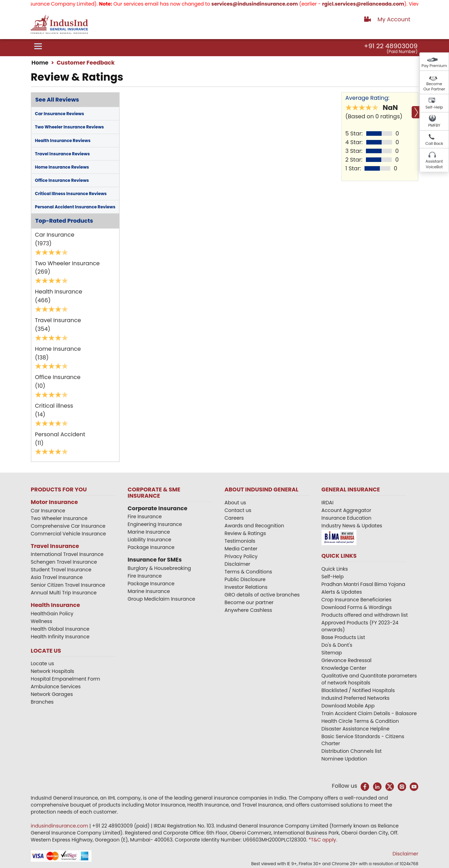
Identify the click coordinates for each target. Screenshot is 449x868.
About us (235, 503)
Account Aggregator (347, 510)
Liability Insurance (150, 540)
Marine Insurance (149, 532)
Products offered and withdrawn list (365, 615)
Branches (42, 702)
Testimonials (240, 541)
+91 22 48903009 (391, 46)
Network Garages (52, 694)
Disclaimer (237, 564)
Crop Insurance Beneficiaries (356, 600)
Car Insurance (48, 511)
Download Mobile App (348, 706)
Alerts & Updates (342, 592)
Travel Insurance (55, 546)
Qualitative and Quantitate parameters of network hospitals (369, 679)
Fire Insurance (145, 517)
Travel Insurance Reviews (62, 154)
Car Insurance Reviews (60, 114)
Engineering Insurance (155, 524)
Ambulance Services (56, 687)
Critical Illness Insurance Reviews (71, 194)
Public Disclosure (245, 579)
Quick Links (335, 569)
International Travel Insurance (67, 554)
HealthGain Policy (52, 614)
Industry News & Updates (352, 526)
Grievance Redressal (347, 660)
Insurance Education (347, 518)
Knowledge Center (344, 668)
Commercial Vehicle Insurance (68, 534)
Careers (234, 518)
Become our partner (249, 602)
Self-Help (434, 107)
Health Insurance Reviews (63, 140)
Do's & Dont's (337, 645)
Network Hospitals (52, 671)
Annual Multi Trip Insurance (64, 593)
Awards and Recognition (254, 526)
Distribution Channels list (352, 751)
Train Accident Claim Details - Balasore (369, 713)
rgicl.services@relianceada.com (371, 4)
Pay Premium (434, 66)
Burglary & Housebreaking (160, 568)
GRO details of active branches (262, 595)
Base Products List (343, 637)
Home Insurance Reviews (62, 167)
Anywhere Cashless (248, 610)
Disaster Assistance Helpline (356, 729)
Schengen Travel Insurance (64, 562)
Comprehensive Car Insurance (68, 526)
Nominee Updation (344, 759)
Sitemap (332, 653)
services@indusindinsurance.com (263, 4)
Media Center (241, 549)
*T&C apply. (323, 840)
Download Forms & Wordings (357, 607)
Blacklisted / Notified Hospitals (358, 690)
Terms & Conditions (248, 572)
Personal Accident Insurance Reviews (75, 207)
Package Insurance (151, 547)
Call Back (434, 143)
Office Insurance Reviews (62, 180)
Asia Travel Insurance (57, 577)
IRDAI (328, 503)
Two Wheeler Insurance (59, 518)
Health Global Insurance (61, 629)
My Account (394, 19)
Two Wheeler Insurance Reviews (69, 127)
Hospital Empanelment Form (65, 679)
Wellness (42, 621)
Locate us (42, 663)
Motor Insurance (54, 502)
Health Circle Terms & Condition (360, 721)
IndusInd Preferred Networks (356, 698)
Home (40, 63)
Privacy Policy (241, 556)
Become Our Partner (434, 87)
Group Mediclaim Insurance (161, 599)
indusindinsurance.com (60, 826)
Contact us (238, 510)
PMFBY (434, 125)
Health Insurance (55, 605)
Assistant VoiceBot (434, 164)
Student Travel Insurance (61, 570)
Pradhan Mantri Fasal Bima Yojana (363, 584)
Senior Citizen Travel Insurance (68, 585)
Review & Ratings (245, 533)
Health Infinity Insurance (61, 637)
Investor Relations (246, 587)
